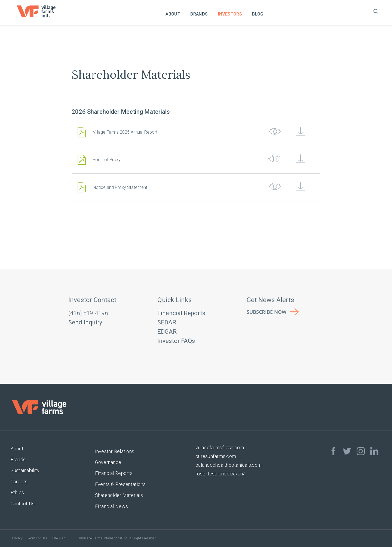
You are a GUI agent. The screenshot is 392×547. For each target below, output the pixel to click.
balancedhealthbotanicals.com (229, 465)
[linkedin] (374, 451)
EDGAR (167, 332)
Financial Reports (181, 313)
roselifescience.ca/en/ (220, 474)
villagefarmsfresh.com (220, 448)
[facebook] (333, 451)
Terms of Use (38, 538)
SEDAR (167, 322)
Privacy (17, 538)
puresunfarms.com (216, 456)
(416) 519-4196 (88, 313)
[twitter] (347, 451)
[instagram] (361, 451)
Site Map (59, 538)
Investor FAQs (176, 341)
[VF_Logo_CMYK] (40, 7)
